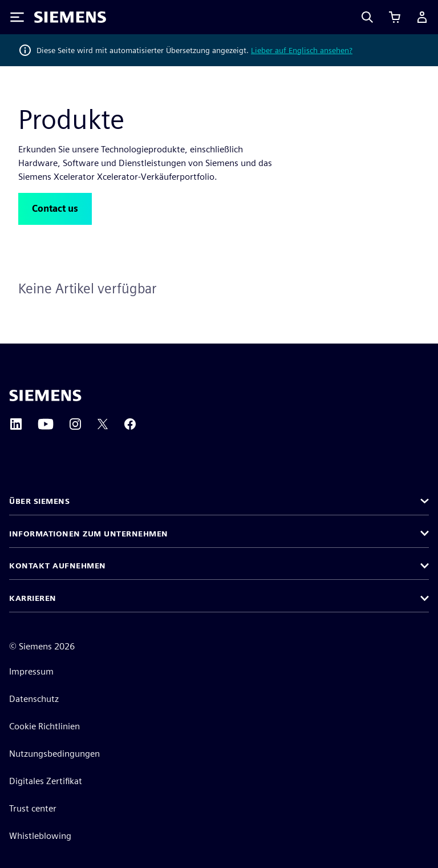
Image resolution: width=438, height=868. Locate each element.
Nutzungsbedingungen (54, 754)
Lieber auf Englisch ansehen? (302, 50)
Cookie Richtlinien (44, 726)
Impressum (31, 671)
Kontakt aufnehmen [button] (58, 566)
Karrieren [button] (33, 598)
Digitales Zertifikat (46, 781)
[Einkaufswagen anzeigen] (395, 17)
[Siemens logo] (70, 17)
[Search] (367, 17)
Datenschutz (34, 699)
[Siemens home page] (45, 395)
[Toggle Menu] (17, 17)
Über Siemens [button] (39, 501)
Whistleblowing (40, 836)
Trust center (33, 808)
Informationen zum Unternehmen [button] (89, 534)
